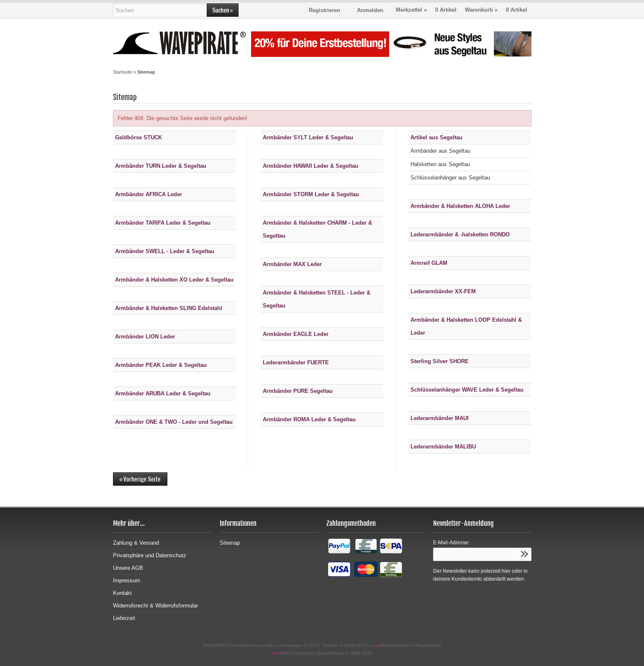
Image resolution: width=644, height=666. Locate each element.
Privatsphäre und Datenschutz (150, 555)
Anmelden (370, 10)
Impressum (127, 580)
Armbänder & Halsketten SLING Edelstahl (169, 308)
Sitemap (230, 543)
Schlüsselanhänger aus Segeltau (450, 178)
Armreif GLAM (429, 263)
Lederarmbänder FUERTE (296, 362)
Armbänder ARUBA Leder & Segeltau (163, 393)
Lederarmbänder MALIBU (443, 447)
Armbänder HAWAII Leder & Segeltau (310, 166)
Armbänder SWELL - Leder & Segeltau (165, 251)
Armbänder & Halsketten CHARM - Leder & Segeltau (317, 229)
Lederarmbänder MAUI (440, 418)
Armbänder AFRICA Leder (149, 194)
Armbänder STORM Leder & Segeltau (311, 194)
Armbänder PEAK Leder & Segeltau (161, 365)
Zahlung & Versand (136, 543)
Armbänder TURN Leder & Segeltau (161, 166)
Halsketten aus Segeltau (440, 164)
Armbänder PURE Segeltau (298, 391)
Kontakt (122, 593)
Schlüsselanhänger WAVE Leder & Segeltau (467, 390)
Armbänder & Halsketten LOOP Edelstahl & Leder (466, 326)
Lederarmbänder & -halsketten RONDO (460, 234)
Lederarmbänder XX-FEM (443, 291)
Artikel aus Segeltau (436, 137)
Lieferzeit (124, 618)
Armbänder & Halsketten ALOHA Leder (460, 206)
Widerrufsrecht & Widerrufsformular (155, 606)
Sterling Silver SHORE (440, 361)
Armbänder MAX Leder (292, 264)
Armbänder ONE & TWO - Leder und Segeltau (174, 422)
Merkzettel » (426, 10)
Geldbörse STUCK (139, 137)
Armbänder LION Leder (145, 337)
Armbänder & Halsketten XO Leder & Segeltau (174, 280)
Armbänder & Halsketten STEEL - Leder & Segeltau (317, 299)
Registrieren (325, 10)
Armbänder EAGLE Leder (296, 334)
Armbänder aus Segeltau (440, 151)
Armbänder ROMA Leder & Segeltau (309, 419)
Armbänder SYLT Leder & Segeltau (308, 137)
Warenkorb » (496, 10)
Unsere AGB (128, 568)
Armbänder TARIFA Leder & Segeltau (163, 223)
